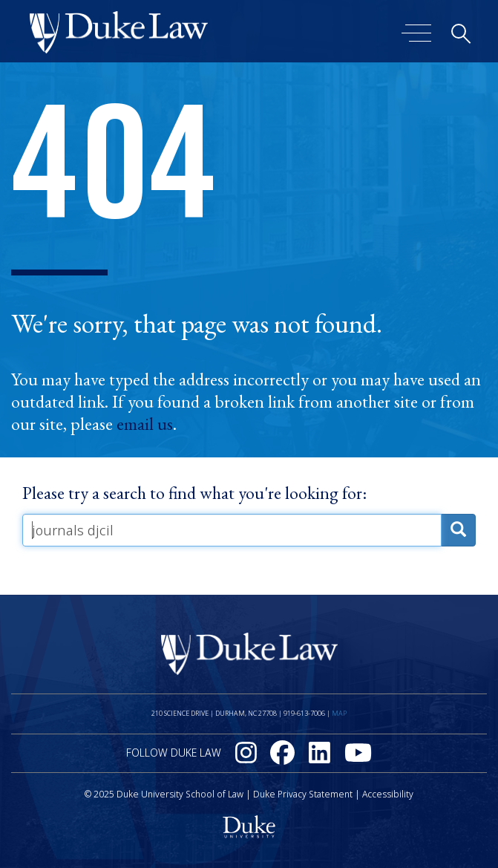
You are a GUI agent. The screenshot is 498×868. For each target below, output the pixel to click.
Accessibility (388, 794)
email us (145, 424)
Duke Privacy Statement (303, 794)
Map (339, 713)
